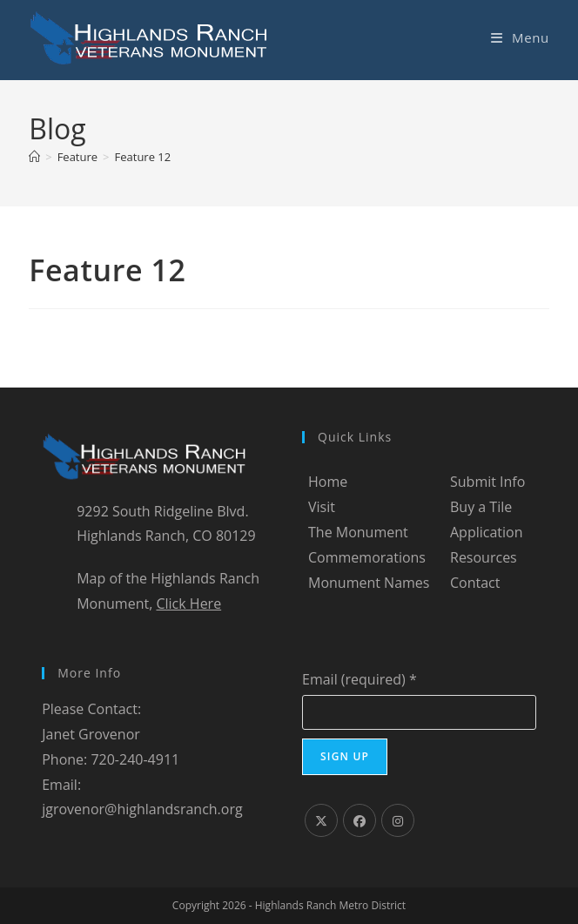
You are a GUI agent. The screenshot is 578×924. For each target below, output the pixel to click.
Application (487, 532)
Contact (475, 583)
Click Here (188, 604)
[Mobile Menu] (520, 37)
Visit (322, 507)
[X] (321, 820)
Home (328, 482)
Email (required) (360, 679)
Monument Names (369, 583)
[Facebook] (360, 820)
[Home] (34, 157)
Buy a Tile (481, 507)
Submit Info (487, 482)
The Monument (358, 532)
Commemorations (367, 557)
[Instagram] (398, 820)
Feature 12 (143, 157)
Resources (484, 557)
